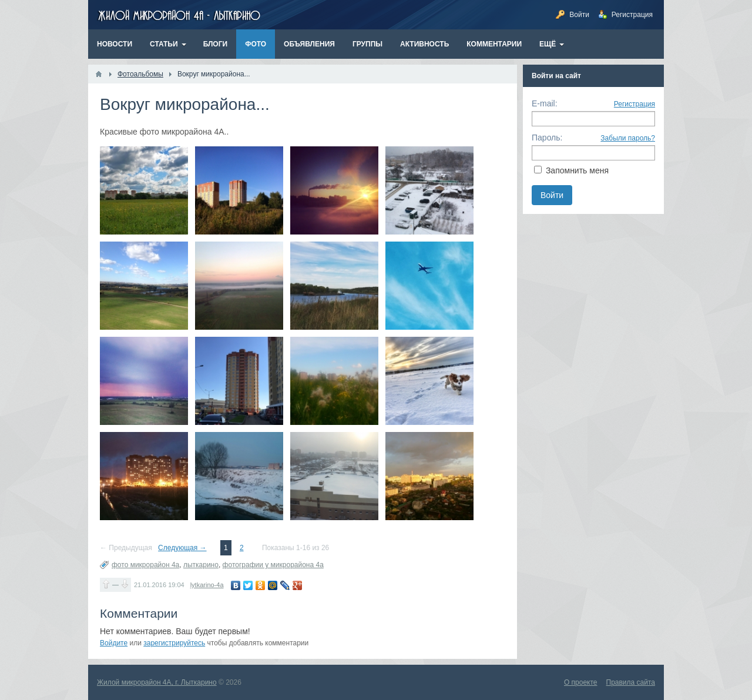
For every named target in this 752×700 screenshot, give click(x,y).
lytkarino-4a (207, 585)
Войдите (114, 643)
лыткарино (201, 565)
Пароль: (547, 138)
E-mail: (545, 103)
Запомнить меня (577, 170)
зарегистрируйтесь (174, 643)
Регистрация (634, 104)
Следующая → (182, 548)
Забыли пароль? (628, 138)
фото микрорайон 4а (145, 565)
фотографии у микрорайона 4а (273, 565)
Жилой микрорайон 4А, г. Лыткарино (157, 682)
